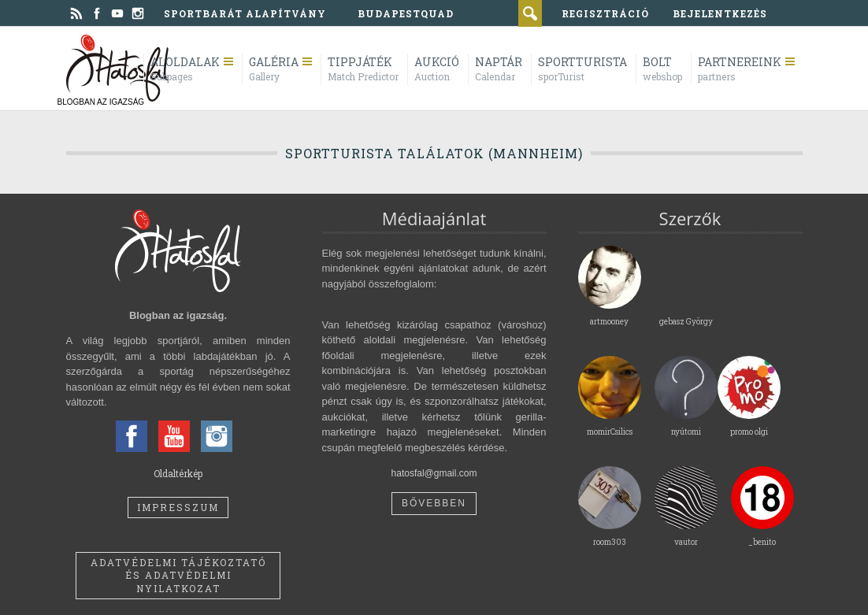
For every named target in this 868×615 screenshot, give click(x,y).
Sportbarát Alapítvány (245, 13)
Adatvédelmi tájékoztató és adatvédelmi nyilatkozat (178, 576)
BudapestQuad (406, 13)
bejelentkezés (720, 13)
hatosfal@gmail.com (434, 473)
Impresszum (178, 507)
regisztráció (605, 13)
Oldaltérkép (178, 473)
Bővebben (434, 503)
